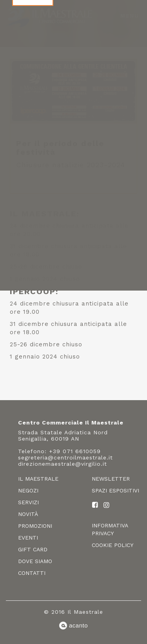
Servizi (28, 502)
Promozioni (35, 526)
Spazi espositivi (115, 490)
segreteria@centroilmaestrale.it (65, 457)
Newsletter (111, 479)
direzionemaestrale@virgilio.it (63, 464)
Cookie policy (113, 545)
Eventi (28, 538)
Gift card (33, 549)
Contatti (32, 573)
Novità (28, 514)
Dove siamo (35, 561)
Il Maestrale (38, 479)
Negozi (28, 490)
